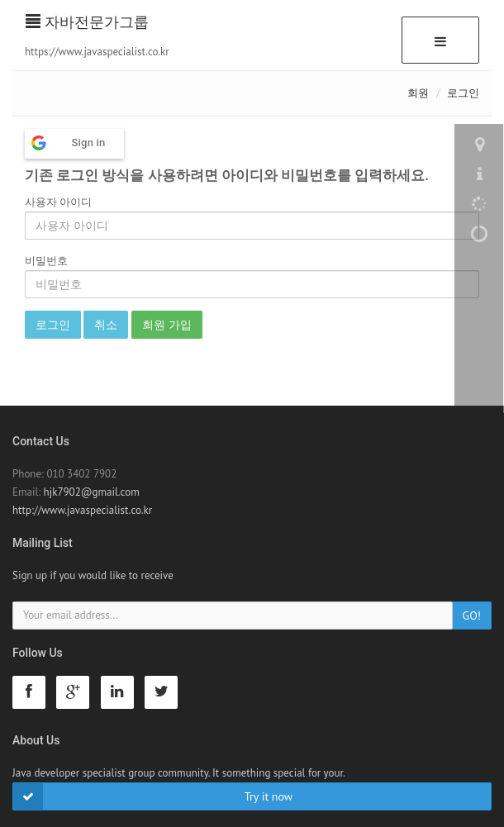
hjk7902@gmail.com (92, 492)
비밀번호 (46, 261)
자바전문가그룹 (87, 22)
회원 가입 (167, 325)
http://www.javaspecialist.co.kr (82, 510)
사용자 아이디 (58, 202)
